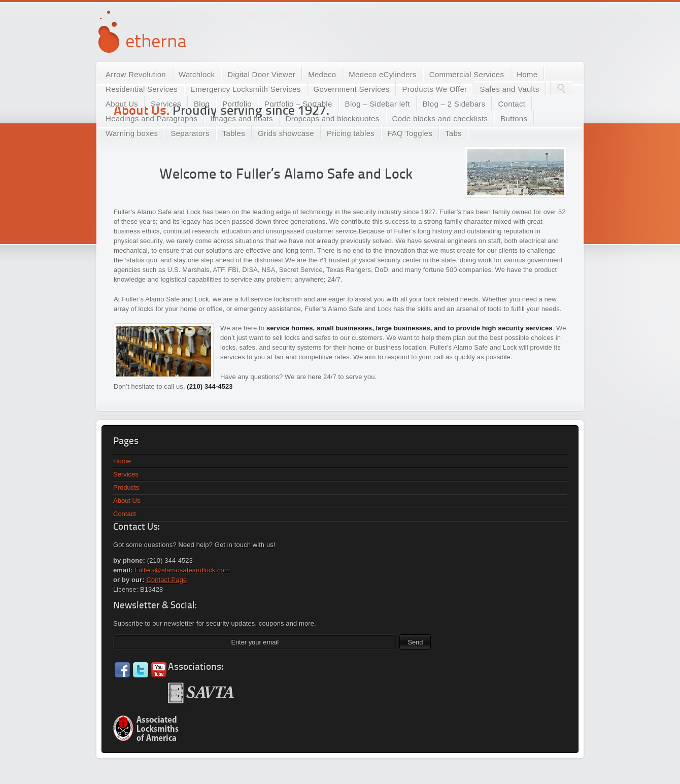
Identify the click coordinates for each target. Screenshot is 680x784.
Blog (202, 104)
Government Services (352, 89)
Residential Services (142, 89)
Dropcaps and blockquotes (333, 118)
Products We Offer (434, 89)
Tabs (453, 133)
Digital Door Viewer (261, 74)
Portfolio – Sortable (298, 104)
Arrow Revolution (136, 74)
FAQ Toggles (410, 133)
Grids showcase (286, 133)
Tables (234, 133)
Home (527, 74)
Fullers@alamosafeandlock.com (182, 570)
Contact (512, 104)
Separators (190, 133)
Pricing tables (351, 133)
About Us (122, 104)
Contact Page (166, 580)
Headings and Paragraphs (151, 118)
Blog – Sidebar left (378, 104)
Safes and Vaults (509, 89)
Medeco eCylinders (383, 74)
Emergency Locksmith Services (246, 89)
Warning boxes (132, 133)
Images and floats (242, 118)
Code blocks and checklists (440, 118)
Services (166, 104)
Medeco (322, 74)
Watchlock (197, 74)
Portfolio (237, 104)
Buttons (514, 118)
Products (126, 487)
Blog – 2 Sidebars (454, 104)
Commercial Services (467, 74)
